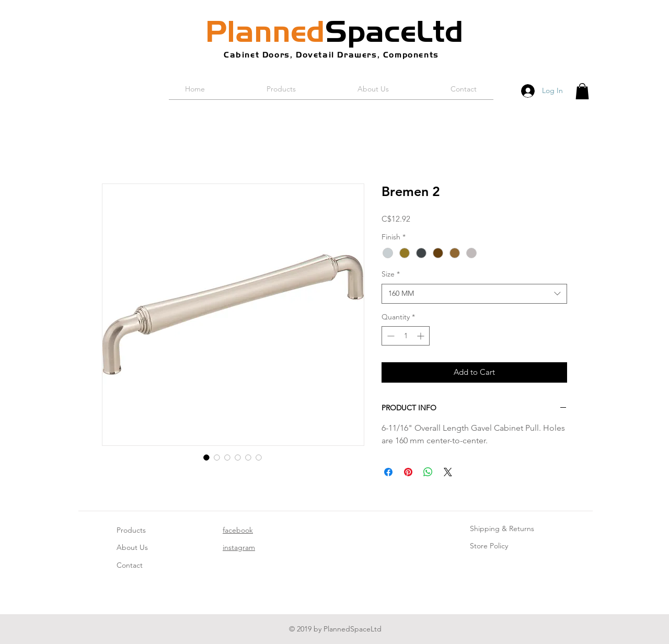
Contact (130, 565)
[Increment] (422, 336)
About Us (132, 547)
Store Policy (489, 546)
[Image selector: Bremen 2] (206, 457)
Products (131, 530)
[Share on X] (448, 472)
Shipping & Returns (502, 528)
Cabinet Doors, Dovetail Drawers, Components (331, 55)
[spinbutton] (406, 336)
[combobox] (474, 294)
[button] (582, 91)
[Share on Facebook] (388, 472)
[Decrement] (390, 336)
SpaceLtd (334, 31)
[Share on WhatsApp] (428, 472)
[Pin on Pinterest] (408, 472)
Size (391, 274)
